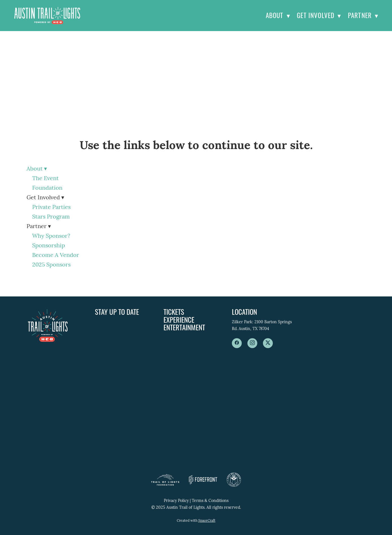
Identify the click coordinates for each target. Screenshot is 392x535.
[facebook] (237, 343)
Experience (179, 319)
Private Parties (51, 208)
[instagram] (252, 343)
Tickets (174, 312)
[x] (268, 343)
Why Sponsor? (51, 236)
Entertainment (184, 327)
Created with (196, 521)
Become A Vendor (56, 256)
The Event (45, 179)
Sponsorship (49, 246)
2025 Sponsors (51, 265)
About (278, 15)
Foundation (47, 188)
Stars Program (51, 217)
